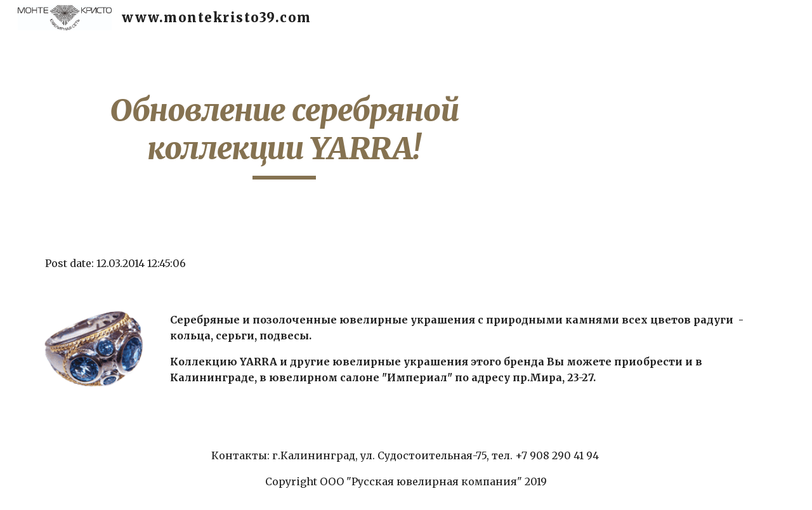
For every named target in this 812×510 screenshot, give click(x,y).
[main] (284, 135)
